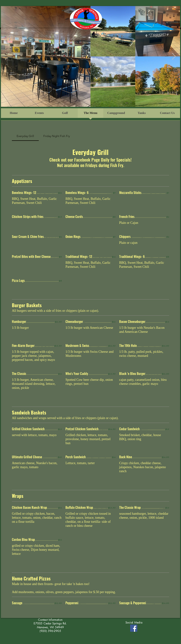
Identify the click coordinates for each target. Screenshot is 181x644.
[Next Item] (174, 57)
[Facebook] (134, 628)
